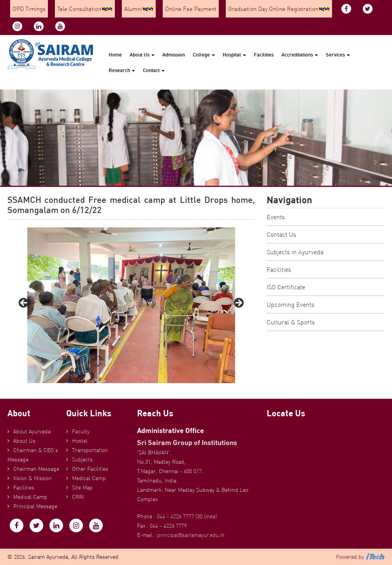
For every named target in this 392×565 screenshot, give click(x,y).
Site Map (82, 488)
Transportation (90, 450)
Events (276, 217)
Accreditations (300, 55)
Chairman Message (36, 469)
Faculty (81, 431)
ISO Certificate (286, 287)
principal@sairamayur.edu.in (191, 535)
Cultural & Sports (291, 322)
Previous (24, 303)
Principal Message (35, 506)
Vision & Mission (33, 478)
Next (238, 303)
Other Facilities (90, 469)
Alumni (139, 9)
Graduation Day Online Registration (279, 9)
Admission (174, 55)
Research (122, 70)
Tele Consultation (85, 9)
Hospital (234, 55)
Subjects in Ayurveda (295, 252)
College (204, 55)
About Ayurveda (32, 431)
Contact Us (281, 234)
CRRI (78, 497)
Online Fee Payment (191, 9)
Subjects (82, 459)
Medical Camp (30, 497)
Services (338, 55)
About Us (142, 55)
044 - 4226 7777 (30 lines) (187, 516)
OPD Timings (29, 9)
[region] (131, 305)
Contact (154, 70)
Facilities (264, 55)
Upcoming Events (291, 305)
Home (115, 55)
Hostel (80, 441)
